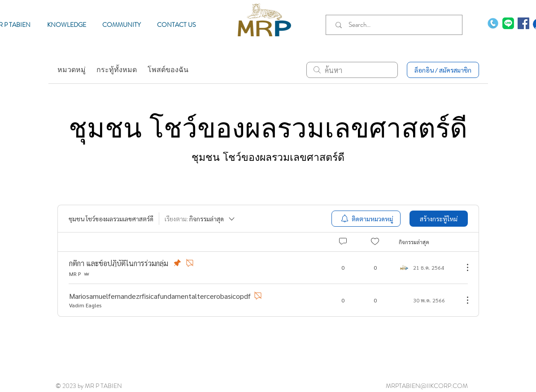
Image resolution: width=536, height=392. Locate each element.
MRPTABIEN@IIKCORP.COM (427, 386)
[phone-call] (493, 23)
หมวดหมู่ (72, 70)
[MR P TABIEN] (508, 23)
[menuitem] (366, 219)
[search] (352, 70)
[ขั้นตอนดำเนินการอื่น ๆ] (463, 267)
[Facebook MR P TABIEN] (523, 23)
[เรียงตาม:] (200, 219)
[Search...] (396, 25)
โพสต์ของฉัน (168, 70)
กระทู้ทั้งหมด (117, 70)
